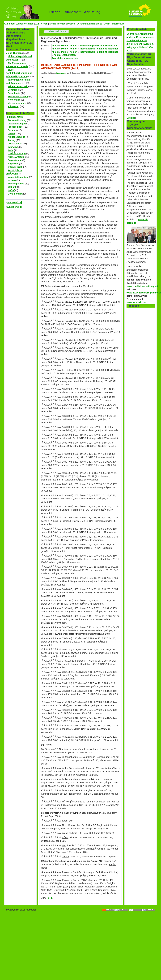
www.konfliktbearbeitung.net (142, 286)
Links (99, 24)
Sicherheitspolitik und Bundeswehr (99, 46)
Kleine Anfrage (16, 157)
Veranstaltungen (86, 24)
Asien (57, 55)
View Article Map (58, 31)
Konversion (14, 100)
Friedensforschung (18, 97)
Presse (71, 24)
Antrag (11, 140)
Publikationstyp (14, 117)
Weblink (12, 187)
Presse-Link (14, 144)
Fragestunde (15, 160)
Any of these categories (65, 58)
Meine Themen (57, 24)
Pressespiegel (15, 127)
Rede (11, 150)
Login (107, 24)
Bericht (12, 130)
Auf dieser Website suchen (19, 24)
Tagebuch (13, 164)
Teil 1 (49, 898)
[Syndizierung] (14, 207)
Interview (13, 147)
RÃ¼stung (13, 106)
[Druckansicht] (14, 202)
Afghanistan (69, 55)
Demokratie (14, 93)
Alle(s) (55, 46)
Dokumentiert (15, 194)
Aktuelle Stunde (16, 137)
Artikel (11, 134)
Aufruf (11, 190)
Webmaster (61, 73)
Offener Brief (15, 167)
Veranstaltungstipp (18, 177)
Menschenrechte (17, 103)
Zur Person (41, 24)
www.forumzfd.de (136, 302)
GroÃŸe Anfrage (17, 154)
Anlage (131, 118)
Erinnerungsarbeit (18, 86)
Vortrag (12, 180)
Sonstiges (13, 90)
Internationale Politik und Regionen (99, 49)
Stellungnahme (16, 184)
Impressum (118, 24)
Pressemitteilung (17, 120)
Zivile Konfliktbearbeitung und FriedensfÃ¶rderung (19, 73)
